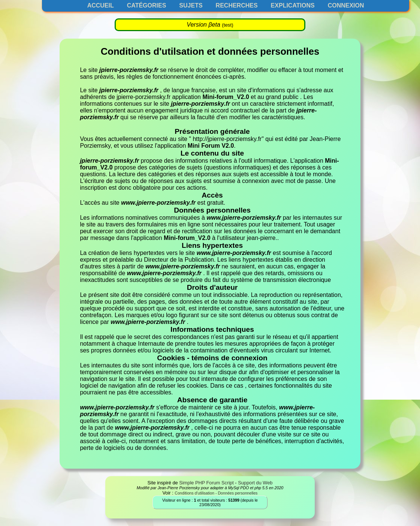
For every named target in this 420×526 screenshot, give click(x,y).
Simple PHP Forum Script (206, 483)
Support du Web (255, 483)
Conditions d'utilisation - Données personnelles (216, 493)
